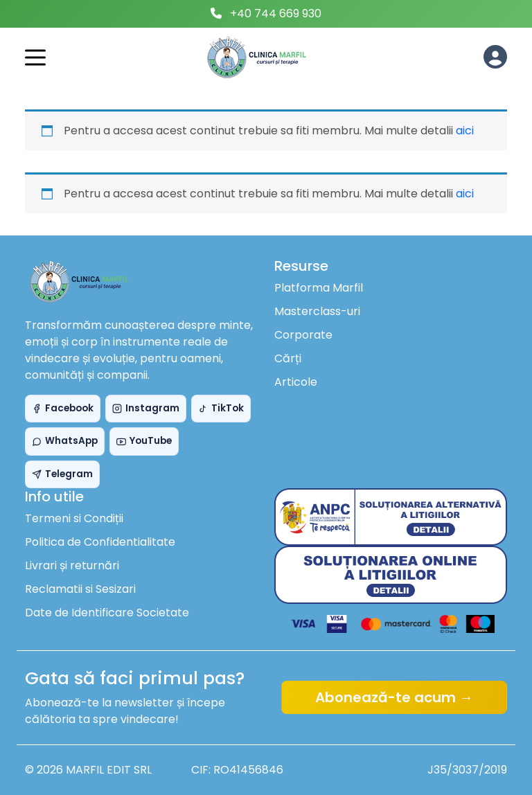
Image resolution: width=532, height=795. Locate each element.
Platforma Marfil (319, 288)
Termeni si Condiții (74, 518)
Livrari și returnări (72, 565)
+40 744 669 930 (276, 14)
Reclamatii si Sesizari (80, 589)
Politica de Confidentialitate (100, 542)
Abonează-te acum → (394, 697)
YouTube (144, 441)
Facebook (63, 408)
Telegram (62, 474)
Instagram (146, 408)
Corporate (303, 335)
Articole (296, 382)
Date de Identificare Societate (107, 613)
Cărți (288, 358)
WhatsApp (65, 441)
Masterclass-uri (317, 311)
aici (465, 131)
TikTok (221, 408)
